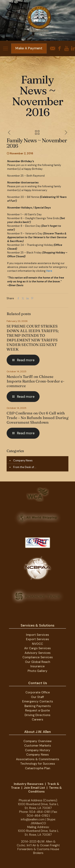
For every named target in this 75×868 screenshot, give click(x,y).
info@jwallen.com (33, 819)
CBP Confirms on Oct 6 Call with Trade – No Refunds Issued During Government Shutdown (37, 418)
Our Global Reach (38, 662)
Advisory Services (38, 653)
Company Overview (37, 741)
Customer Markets (38, 746)
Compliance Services (38, 657)
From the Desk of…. (25, 467)
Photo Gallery (37, 671)
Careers (37, 719)
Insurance (37, 666)
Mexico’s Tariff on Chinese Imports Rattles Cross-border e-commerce (35, 381)
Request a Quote (37, 710)
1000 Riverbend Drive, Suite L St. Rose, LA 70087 (38, 806)
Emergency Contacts (38, 701)
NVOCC (37, 644)
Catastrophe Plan (38, 768)
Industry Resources (29, 784)
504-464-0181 (40, 812)
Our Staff (37, 697)
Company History (38, 750)
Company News (23, 460)
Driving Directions (37, 715)
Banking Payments (38, 706)
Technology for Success (38, 764)
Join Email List (34, 788)
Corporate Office (38, 692)
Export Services (37, 639)
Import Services (37, 635)
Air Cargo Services (37, 648)
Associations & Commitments (38, 759)
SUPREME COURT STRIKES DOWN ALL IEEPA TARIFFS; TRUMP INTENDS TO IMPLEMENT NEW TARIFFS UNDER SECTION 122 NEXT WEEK (33, 338)
